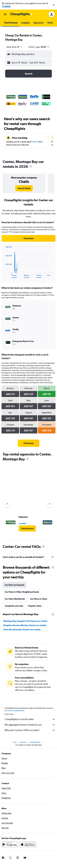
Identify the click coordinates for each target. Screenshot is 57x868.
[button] (54, 5)
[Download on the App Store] (28, 844)
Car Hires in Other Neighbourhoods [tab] (22, 592)
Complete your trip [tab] (14, 606)
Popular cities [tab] (35, 606)
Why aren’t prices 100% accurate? (30, 730)
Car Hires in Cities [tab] (39, 599)
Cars (15, 742)
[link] (24, 188)
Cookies (6, 6)
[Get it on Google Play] (10, 844)
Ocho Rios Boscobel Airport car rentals (22, 629)
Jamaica (23, 742)
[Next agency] (50, 504)
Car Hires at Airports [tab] (15, 585)
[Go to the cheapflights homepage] (22, 14)
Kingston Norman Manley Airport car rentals (25, 625)
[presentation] (31, 166)
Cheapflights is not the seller (30, 719)
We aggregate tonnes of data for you (30, 725)
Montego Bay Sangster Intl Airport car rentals (25, 621)
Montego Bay (35, 742)
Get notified (37, 142)
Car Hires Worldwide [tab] (15, 599)
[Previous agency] (7, 504)
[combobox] (14, 47)
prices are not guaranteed (14, 711)
